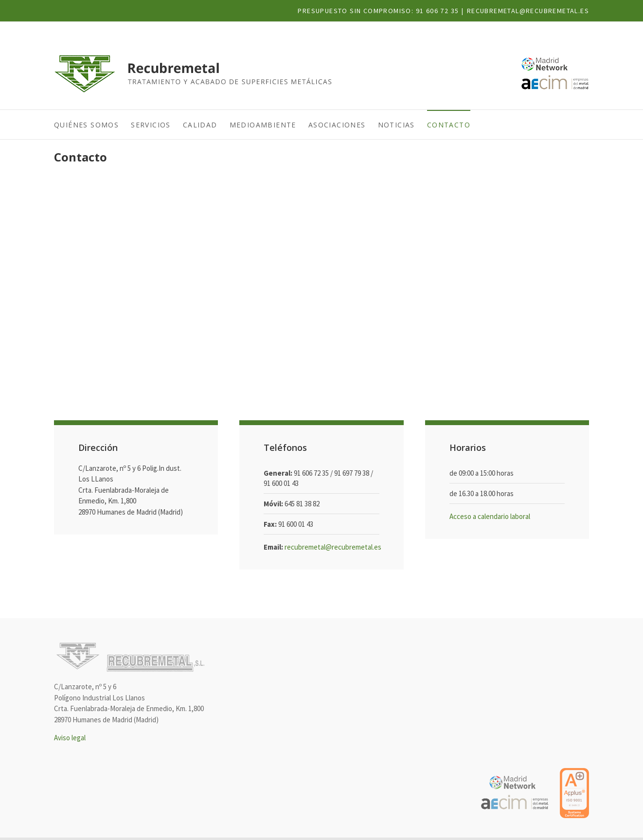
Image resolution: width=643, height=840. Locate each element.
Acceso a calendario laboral (490, 516)
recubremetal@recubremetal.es (528, 11)
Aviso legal (70, 738)
